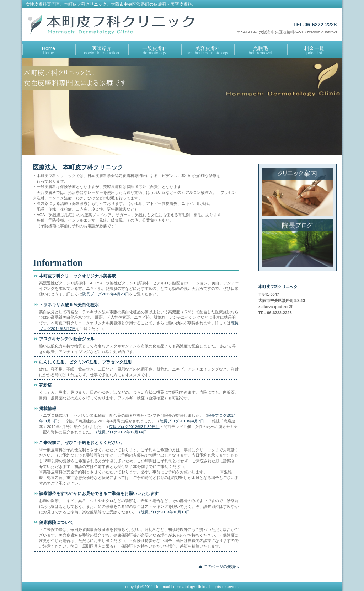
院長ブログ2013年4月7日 (182, 421)
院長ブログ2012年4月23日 (106, 294)
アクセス (298, 243)
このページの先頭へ (221, 566)
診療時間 (298, 192)
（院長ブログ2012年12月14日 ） (123, 432)
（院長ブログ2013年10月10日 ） (166, 512)
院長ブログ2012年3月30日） (134, 427)
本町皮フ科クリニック (113, 24)
